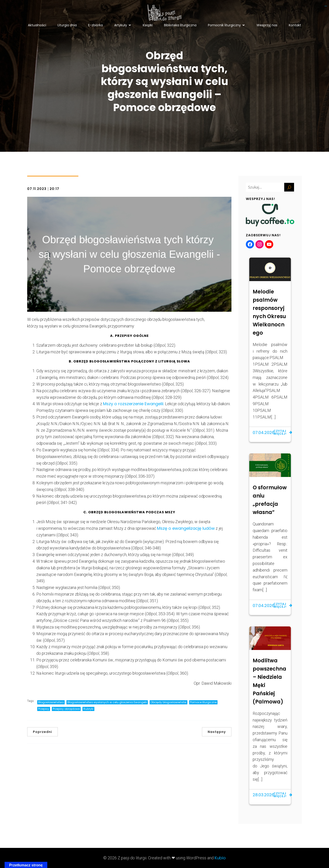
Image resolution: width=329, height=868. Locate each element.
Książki (148, 25)
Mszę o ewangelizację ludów (186, 528)
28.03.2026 (263, 795)
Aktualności (37, 25)
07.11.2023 (37, 189)
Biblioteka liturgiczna (180, 25)
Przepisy (44, 709)
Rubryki (88, 709)
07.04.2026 (264, 433)
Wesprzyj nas (267, 25)
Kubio (220, 858)
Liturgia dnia (67, 25)
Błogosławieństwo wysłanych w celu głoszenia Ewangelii (107, 702)
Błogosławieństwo (51, 702)
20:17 (54, 189)
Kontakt (295, 25)
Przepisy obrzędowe (66, 709)
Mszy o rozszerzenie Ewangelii (133, 404)
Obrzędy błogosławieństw (168, 702)
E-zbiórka (96, 25)
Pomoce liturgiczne (203, 702)
